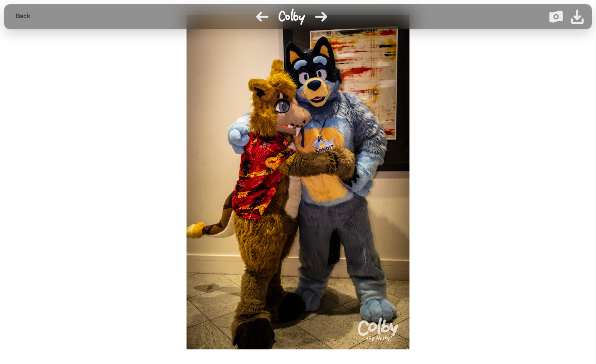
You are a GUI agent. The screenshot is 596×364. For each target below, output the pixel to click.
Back (23, 16)
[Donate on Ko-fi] (556, 17)
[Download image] (577, 17)
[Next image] (321, 17)
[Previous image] (262, 17)
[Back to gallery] (23, 17)
